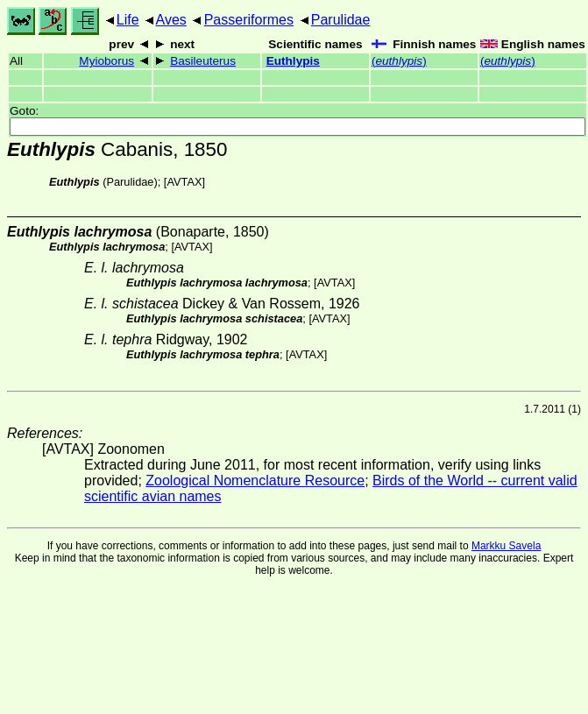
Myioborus (106, 61)
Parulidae (341, 20)
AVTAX (184, 182)
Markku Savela (506, 546)
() (399, 61)
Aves (171, 20)
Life (128, 20)
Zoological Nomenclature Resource (255, 481)
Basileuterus (203, 61)
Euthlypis (293, 61)
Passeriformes (249, 20)
